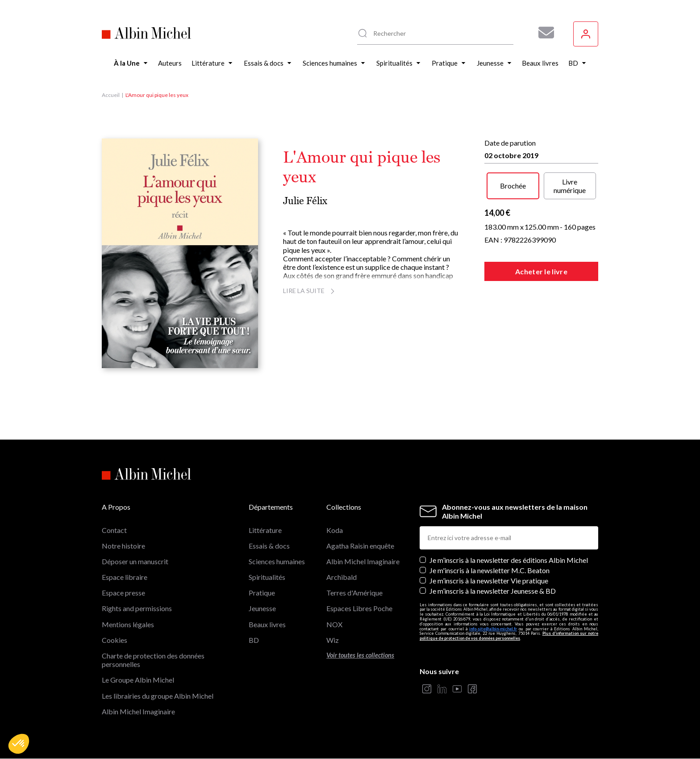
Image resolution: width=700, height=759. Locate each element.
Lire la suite (310, 291)
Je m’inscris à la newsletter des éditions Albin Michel (509, 560)
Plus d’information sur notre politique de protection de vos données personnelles (509, 636)
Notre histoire (123, 546)
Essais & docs (269, 546)
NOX (334, 624)
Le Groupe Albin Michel (138, 680)
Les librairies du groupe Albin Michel (158, 696)
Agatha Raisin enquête (360, 546)
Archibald (342, 577)
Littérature (265, 530)
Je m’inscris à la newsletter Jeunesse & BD (493, 591)
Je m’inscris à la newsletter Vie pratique (489, 581)
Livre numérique (570, 186)
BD (254, 640)
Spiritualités (267, 577)
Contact (114, 530)
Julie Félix (305, 201)
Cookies (115, 640)
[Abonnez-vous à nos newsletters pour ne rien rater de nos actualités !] (543, 33)
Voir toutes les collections (360, 655)
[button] (19, 744)
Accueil (111, 95)
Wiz (333, 640)
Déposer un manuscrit (135, 561)
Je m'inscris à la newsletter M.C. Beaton (490, 570)
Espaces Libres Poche (359, 608)
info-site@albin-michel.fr (493, 629)
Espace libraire (125, 577)
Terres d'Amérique (354, 593)
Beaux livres (267, 624)
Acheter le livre (541, 271)
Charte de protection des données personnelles (153, 660)
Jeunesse (262, 608)
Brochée (513, 186)
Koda (335, 530)
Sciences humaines (277, 561)
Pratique (262, 593)
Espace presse (123, 593)
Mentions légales (128, 624)
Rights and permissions (137, 608)
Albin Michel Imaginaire (138, 711)
